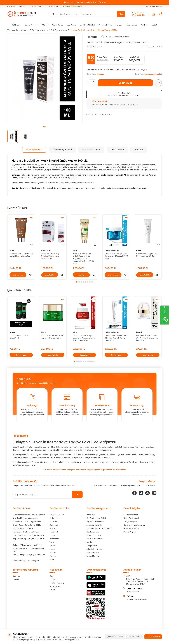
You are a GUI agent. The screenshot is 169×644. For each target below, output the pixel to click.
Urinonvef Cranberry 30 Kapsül (26, 561)
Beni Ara (139, 150)
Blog (51, 576)
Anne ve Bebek (105, 25)
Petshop (144, 25)
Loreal (139, 332)
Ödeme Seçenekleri (62, 150)
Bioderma (54, 525)
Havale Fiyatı (134, 57)
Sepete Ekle (125, 83)
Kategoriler (36, 6)
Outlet (154, 25)
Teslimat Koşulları (131, 515)
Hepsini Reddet (135, 637)
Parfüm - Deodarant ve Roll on (100, 528)
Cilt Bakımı (17, 25)
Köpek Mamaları (93, 556)
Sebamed (54, 532)
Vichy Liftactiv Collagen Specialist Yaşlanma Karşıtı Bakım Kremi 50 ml (84, 338)
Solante (53, 556)
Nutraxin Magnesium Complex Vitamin (29, 515)
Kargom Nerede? (154, 6)
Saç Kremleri (92, 542)
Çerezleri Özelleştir (115, 637)
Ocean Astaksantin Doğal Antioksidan (29, 535)
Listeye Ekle (92, 114)
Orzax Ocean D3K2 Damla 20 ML (27, 525)
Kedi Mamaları (93, 552)
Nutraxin (53, 522)
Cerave (53, 546)
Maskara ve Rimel (94, 535)
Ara (121, 14)
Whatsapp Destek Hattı (73, 6)
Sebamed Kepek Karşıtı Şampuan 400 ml (29, 556)
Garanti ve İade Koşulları (134, 525)
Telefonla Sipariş (57, 583)
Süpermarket (131, 25)
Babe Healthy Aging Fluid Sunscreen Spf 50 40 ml (147, 255)
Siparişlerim (23, 6)
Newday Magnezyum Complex (26, 518)
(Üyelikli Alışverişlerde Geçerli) (134, 70)
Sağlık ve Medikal (87, 25)
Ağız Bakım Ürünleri (95, 549)
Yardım (52, 590)
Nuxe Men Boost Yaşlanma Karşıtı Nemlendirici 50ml (21, 255)
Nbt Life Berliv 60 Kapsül (23, 528)
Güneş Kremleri (31, 25)
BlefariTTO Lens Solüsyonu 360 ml (27, 545)
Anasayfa (11, 6)
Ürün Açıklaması (34, 150)
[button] (44, 127)
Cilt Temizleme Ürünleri (96, 518)
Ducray (53, 552)
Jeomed (13, 332)
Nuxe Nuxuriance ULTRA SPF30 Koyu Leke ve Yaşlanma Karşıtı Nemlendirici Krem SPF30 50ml (83, 259)
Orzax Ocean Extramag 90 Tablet (27, 522)
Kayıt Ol (16, 579)
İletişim (52, 579)
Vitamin (45, 25)
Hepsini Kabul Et (153, 637)
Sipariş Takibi (55, 586)
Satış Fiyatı (119, 57)
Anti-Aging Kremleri (59, 30)
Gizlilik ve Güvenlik (131, 528)
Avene (52, 549)
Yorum (91, 150)
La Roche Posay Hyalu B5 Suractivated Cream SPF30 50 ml (116, 256)
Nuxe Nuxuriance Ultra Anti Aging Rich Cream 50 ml (53, 337)
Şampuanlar (92, 546)
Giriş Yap (16, 576)
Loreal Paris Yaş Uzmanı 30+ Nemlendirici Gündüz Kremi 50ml (147, 338)
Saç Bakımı (71, 25)
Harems (92, 37)
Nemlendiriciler (93, 532)
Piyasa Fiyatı (102, 57)
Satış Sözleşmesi (131, 522)
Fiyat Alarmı (106, 114)
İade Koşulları (117, 150)
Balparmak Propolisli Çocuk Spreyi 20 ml (28, 540)
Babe (139, 250)
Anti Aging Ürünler (94, 525)
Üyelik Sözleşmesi (131, 518)
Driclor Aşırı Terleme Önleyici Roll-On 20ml (28, 550)
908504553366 (133, 592)
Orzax (52, 535)
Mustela (53, 528)
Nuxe (12, 250)
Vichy (75, 332)
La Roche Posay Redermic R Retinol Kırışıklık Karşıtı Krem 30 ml (116, 338)
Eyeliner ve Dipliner (94, 539)
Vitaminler (91, 515)
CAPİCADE (46, 250)
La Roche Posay (112, 250)
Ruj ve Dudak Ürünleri (96, 522)
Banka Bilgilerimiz (52, 6)
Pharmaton (54, 539)
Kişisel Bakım (57, 25)
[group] (45, 78)
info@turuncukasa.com (137, 599)
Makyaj (119, 25)
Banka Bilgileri (130, 532)
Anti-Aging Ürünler (40, 30)
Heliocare (54, 518)
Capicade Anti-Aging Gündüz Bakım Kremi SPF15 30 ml (50, 256)
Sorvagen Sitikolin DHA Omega (26, 532)
